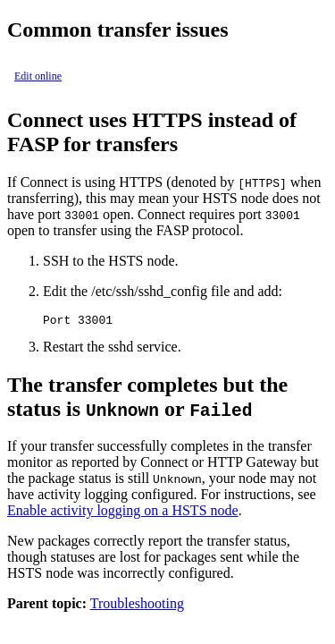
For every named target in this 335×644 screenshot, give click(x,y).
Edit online (38, 76)
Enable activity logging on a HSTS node (123, 513)
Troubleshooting (137, 606)
